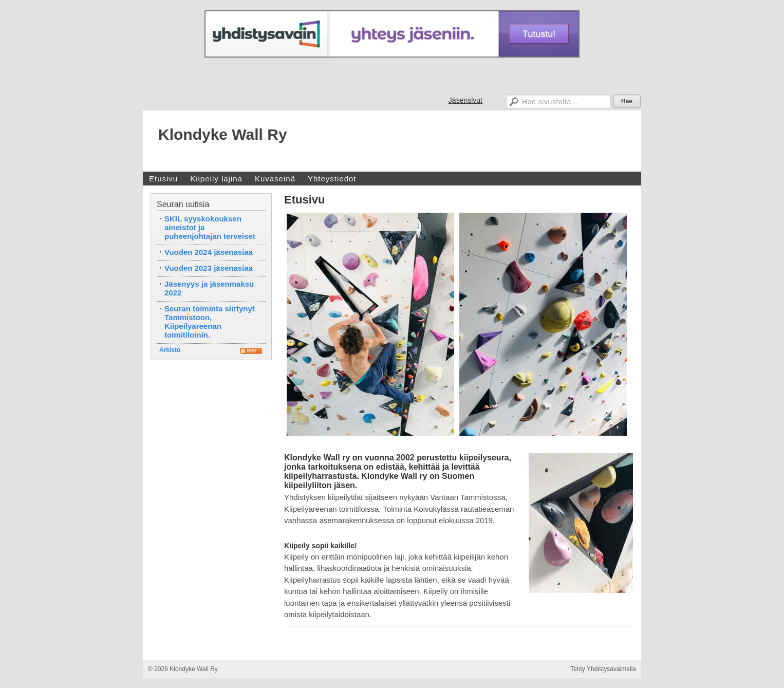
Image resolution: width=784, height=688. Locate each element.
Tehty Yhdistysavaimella (603, 669)
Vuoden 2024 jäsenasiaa (209, 252)
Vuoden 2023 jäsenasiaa (209, 268)
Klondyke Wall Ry (223, 134)
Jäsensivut (465, 100)
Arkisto (170, 350)
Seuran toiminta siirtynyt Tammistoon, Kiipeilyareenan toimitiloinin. (210, 322)
